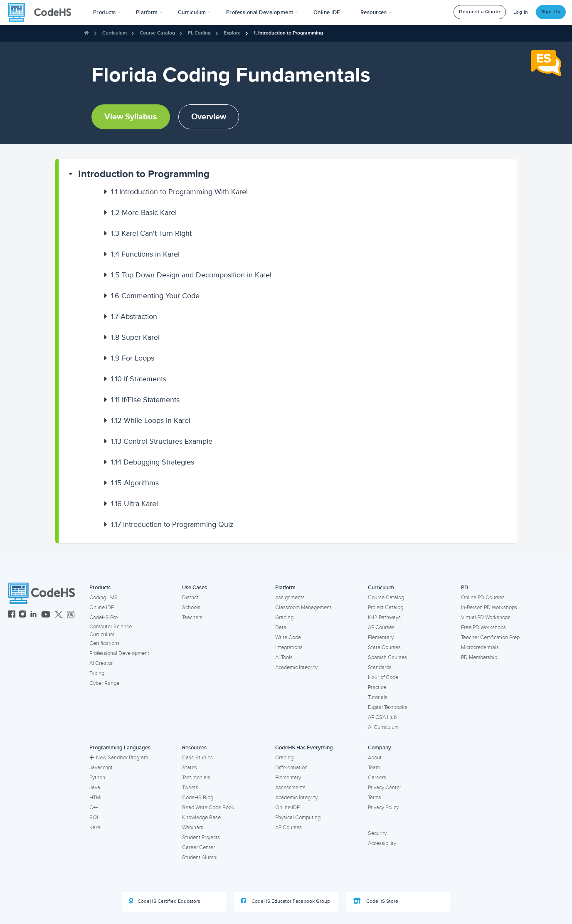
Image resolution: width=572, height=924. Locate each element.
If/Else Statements (145, 400)
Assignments (290, 598)
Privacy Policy (383, 808)
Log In (521, 12)
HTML (96, 798)
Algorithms (135, 483)
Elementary (381, 637)
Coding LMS (104, 598)
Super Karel (135, 337)
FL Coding (199, 33)
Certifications (105, 643)
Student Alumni (200, 857)
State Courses (384, 647)
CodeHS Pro (104, 618)
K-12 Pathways (384, 618)
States (190, 768)
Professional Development (119, 653)
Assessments (290, 788)
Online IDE (102, 608)
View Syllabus (131, 117)
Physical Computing (298, 818)
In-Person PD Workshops (489, 608)
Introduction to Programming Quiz (172, 524)
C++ (94, 808)
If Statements (139, 379)
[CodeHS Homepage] (43, 12)
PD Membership (479, 657)
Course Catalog (157, 33)
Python (97, 778)
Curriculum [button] (195, 12)
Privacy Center (385, 788)
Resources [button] (376, 12)
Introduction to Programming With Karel (179, 192)
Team (374, 768)
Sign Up (551, 12)
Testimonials (196, 778)
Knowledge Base (201, 818)
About (375, 758)
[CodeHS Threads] (71, 615)
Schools (191, 608)
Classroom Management (303, 608)
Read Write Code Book (208, 808)
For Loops (133, 358)
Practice (377, 687)
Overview (209, 117)
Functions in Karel (145, 254)
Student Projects (201, 838)
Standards (380, 667)
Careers (377, 778)
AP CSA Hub (382, 717)
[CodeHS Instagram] (23, 615)
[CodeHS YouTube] (46, 615)
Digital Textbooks (388, 707)
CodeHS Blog (198, 798)
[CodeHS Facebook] (12, 615)
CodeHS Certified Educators (165, 901)
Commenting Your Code (155, 296)
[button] (107, 12)
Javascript (101, 768)
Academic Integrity (296, 667)
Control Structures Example (162, 441)
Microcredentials (480, 647)
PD (465, 588)
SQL (95, 818)
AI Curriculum (383, 727)
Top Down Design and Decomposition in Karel (191, 275)
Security (377, 833)
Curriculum (115, 33)
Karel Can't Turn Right (151, 233)
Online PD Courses (483, 598)
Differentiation (291, 768)
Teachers (192, 618)
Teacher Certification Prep (490, 637)
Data (281, 628)
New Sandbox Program (119, 758)
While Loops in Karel (151, 420)
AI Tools (284, 657)
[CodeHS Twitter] (59, 615)
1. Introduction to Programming (288, 33)
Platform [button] (149, 12)
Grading (284, 618)
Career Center (198, 847)
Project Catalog (386, 608)
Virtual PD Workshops (486, 618)
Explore (232, 33)
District (190, 598)
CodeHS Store (376, 901)
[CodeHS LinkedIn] (33, 615)
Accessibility (382, 843)
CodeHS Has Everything (304, 748)
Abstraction (134, 316)
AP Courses (381, 628)
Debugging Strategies (153, 462)
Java (95, 788)
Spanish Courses (387, 657)
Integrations (289, 647)
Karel (95, 828)
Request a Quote (480, 12)
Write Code (288, 637)
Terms (375, 798)
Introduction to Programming (144, 174)
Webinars (193, 828)
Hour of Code (383, 677)
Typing (97, 673)
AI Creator (101, 663)
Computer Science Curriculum (111, 631)
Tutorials (378, 697)
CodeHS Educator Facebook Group (286, 901)
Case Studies (197, 758)
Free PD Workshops (483, 628)
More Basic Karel (144, 212)
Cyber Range (104, 683)
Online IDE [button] (329, 12)
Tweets (190, 788)
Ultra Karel (134, 504)
